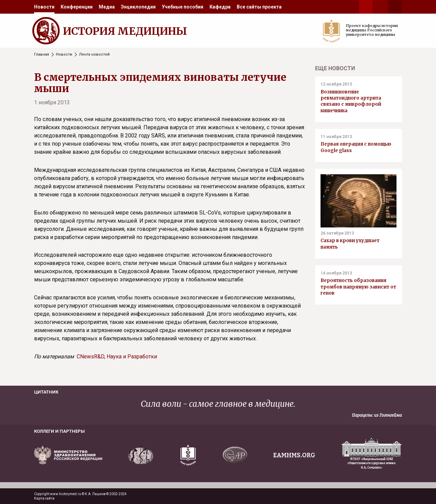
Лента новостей (94, 54)
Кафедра (220, 7)
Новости (44, 7)
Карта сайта (44, 498)
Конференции (77, 7)
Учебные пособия (183, 7)
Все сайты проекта (259, 7)
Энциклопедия (138, 7)
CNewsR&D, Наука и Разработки (117, 357)
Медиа (107, 7)
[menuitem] (44, 7)
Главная (42, 54)
